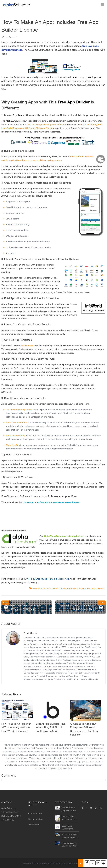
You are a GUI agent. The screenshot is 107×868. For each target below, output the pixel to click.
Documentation (36, 819)
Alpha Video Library (15, 436)
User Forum (34, 825)
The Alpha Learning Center (19, 410)
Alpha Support (35, 813)
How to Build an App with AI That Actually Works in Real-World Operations (69, 809)
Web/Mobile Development (46, 588)
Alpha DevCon (13, 445)
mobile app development (92, 588)
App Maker (19, 115)
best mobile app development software (46, 124)
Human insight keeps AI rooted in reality (70, 818)
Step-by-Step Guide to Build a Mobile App (48, 579)
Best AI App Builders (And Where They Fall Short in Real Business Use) (69, 827)
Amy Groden (10, 37)
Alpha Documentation (16, 423)
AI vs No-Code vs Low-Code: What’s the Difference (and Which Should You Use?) (70, 844)
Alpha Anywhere (69, 588)
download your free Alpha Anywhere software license (51, 502)
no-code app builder (73, 536)
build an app (27, 346)
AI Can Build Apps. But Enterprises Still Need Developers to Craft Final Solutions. (70, 836)
